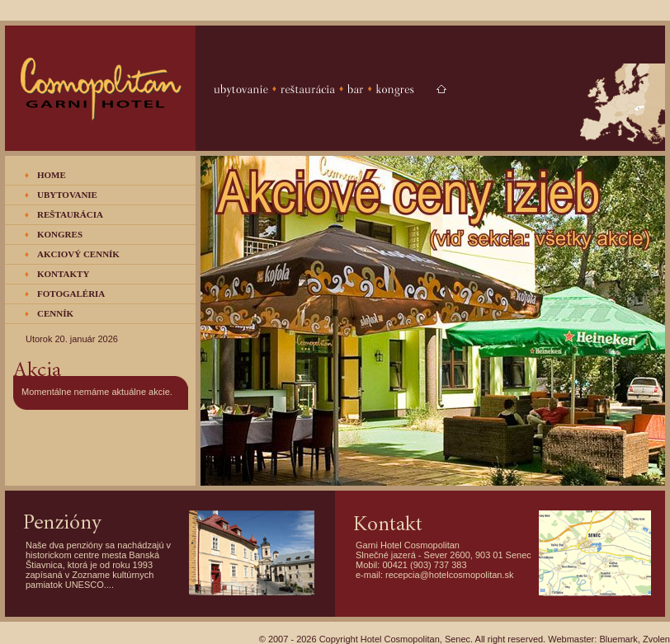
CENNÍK (55, 313)
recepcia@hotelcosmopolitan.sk (449, 575)
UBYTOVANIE (67, 195)
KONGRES (60, 234)
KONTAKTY (63, 274)
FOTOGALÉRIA (71, 294)
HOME (52, 175)
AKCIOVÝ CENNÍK (78, 254)
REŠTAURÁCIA (70, 214)
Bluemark (618, 639)
